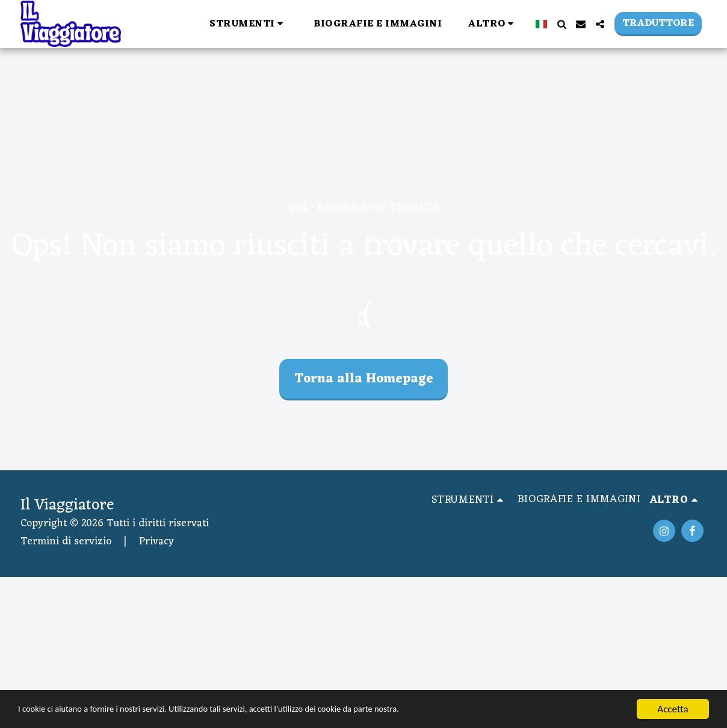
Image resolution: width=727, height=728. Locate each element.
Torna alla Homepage (364, 379)
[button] (248, 24)
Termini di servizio (66, 542)
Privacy (156, 542)
